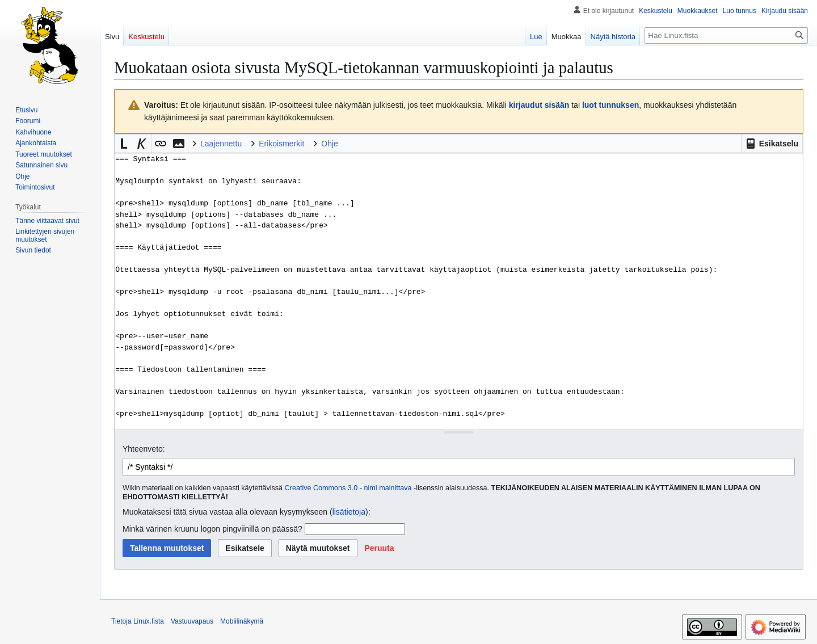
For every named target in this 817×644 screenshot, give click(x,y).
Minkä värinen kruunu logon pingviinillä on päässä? (212, 529)
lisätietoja (349, 512)
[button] (772, 144)
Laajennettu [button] (221, 144)
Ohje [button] (330, 144)
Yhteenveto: (144, 449)
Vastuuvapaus (192, 621)
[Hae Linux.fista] (726, 35)
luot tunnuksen (610, 105)
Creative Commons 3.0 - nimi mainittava (348, 488)
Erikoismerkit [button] (281, 144)
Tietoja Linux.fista (138, 621)
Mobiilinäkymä (242, 621)
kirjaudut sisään (539, 105)
